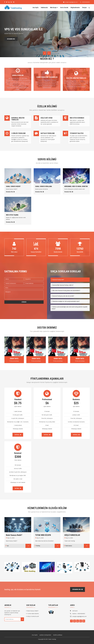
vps (7, 546)
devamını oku (78, 589)
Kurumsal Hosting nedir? (58, 280)
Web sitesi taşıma (12, 215)
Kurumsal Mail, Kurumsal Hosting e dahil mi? (63, 285)
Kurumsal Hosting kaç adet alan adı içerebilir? (63, 296)
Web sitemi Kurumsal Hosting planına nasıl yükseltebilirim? (66, 291)
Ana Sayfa (36, 8)
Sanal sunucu (68, 546)
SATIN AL (18, 435)
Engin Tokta (14, 359)
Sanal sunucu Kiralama (44, 186)
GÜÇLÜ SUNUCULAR (72, 535)
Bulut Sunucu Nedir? (14, 535)
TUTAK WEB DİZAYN (43, 535)
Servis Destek (64, 8)
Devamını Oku (10, 192)
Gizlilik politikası (58, 635)
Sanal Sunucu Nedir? (13, 186)
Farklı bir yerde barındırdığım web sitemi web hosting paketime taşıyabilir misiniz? (70, 308)
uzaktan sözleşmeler (45, 635)
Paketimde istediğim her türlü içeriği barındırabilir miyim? (66, 301)
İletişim (84, 8)
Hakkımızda (44, 8)
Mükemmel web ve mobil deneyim (76, 186)
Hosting (37, 546)
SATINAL (18, 488)
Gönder (24, 302)
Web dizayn (53, 8)
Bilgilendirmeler (75, 8)
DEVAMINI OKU (11, 39)
